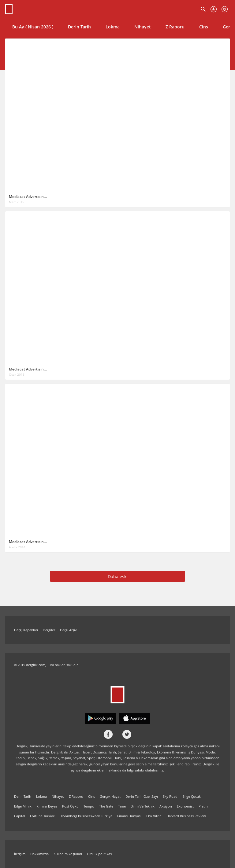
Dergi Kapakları (26, 630)
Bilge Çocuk (192, 796)
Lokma (113, 27)
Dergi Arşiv (68, 630)
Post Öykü (70, 806)
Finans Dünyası (129, 816)
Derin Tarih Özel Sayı (142, 796)
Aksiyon (166, 806)
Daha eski (118, 576)
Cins (204, 27)
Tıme (122, 806)
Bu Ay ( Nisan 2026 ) (33, 27)
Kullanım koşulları (68, 854)
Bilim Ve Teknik (143, 806)
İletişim (20, 854)
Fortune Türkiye (42, 816)
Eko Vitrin (154, 816)
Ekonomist (185, 806)
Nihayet (143, 27)
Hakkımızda (39, 854)
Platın (203, 806)
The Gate (106, 806)
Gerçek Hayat (110, 796)
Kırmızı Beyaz (47, 806)
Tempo (89, 806)
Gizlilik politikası (100, 854)
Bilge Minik (23, 806)
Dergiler (49, 630)
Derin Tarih (79, 27)
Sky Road (170, 796)
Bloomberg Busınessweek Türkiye (86, 816)
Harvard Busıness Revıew (186, 816)
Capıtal (20, 816)
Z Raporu (175, 27)
